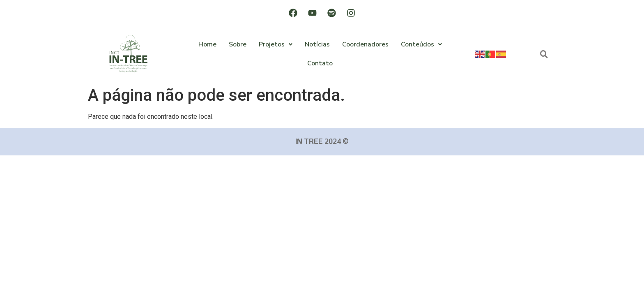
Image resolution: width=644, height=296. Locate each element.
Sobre (238, 44)
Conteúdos (421, 44)
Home (207, 44)
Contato (320, 63)
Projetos (276, 44)
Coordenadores (365, 44)
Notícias (317, 44)
